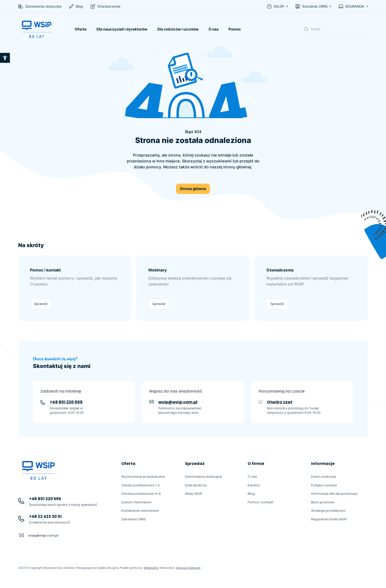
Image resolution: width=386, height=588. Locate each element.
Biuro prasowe (323, 502)
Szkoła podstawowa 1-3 (140, 485)
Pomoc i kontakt (260, 502)
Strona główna (193, 189)
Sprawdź (41, 304)
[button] (5, 58)
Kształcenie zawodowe (140, 511)
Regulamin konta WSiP (329, 519)
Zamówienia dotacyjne (203, 477)
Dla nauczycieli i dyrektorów (122, 29)
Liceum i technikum (137, 502)
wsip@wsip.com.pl (178, 402)
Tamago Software (188, 568)
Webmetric (151, 568)
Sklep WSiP (194, 494)
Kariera (254, 485)
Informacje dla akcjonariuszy (334, 494)
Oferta (81, 29)
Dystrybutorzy (196, 485)
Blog (251, 494)
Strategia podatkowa (328, 511)
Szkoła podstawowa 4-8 (141, 494)
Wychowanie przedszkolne (143, 477)
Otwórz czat (280, 402)
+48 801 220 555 (66, 402)
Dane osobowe (324, 477)
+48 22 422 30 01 (45, 516)
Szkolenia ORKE (134, 519)
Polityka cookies (324, 485)
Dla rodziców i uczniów (178, 29)
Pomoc (235, 29)
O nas (214, 29)
